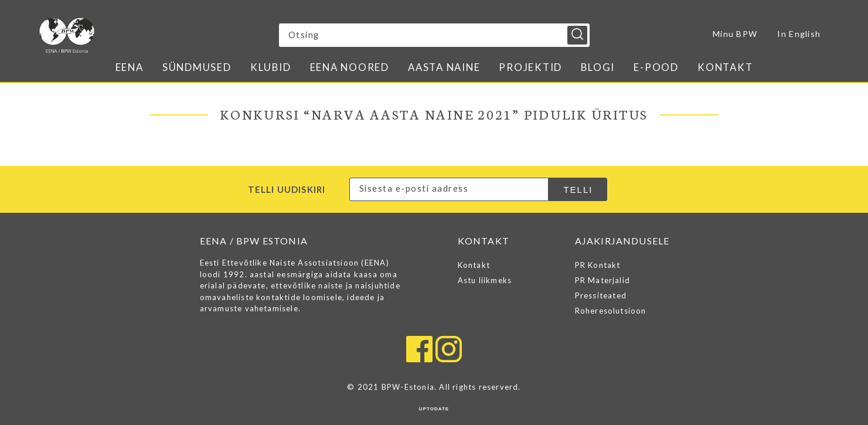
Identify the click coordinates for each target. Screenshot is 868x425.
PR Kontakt (598, 265)
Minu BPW (735, 34)
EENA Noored (350, 67)
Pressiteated (601, 295)
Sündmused (197, 67)
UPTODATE (434, 409)
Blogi (598, 67)
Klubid (271, 67)
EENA (130, 67)
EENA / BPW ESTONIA (142, 35)
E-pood (656, 67)
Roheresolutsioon (611, 311)
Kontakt (725, 67)
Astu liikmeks (485, 280)
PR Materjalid (603, 280)
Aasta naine (444, 67)
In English (799, 34)
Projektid (530, 67)
